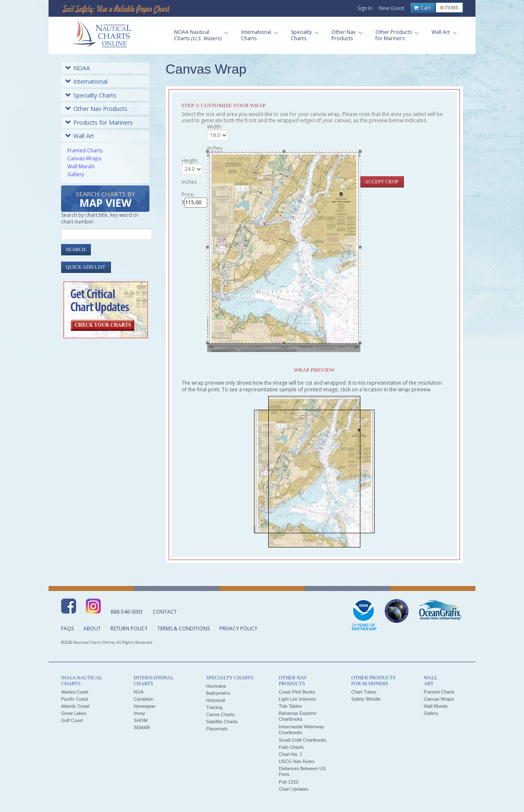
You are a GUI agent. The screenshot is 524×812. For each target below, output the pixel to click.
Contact (165, 612)
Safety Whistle (366, 699)
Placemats (217, 729)
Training (214, 707)
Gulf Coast (72, 720)
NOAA (78, 68)
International (86, 81)
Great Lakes (74, 713)
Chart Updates (294, 789)
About (92, 628)
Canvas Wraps (84, 158)
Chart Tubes (364, 692)
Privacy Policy (238, 628)
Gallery (76, 174)
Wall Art (80, 136)
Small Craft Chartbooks (303, 740)
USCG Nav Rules (297, 761)
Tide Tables (290, 706)
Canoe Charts (221, 714)
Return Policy (129, 628)
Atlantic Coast (75, 706)
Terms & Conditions (184, 628)
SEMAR (142, 727)
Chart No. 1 (290, 754)
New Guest (392, 8)
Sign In (365, 8)
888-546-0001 (127, 612)
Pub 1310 (289, 782)
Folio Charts (291, 747)
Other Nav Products (96, 109)
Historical (216, 700)
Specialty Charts (91, 95)
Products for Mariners (99, 122)
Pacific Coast (74, 699)
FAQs (67, 628)
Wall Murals (81, 166)
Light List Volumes (297, 699)
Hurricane (216, 686)
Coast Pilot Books (297, 692)
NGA (139, 692)
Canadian (143, 699)
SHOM (140, 720)
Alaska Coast (75, 692)
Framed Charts (85, 150)
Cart (422, 8)
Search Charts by (105, 200)
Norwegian (145, 706)
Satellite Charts (222, 722)
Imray (139, 713)
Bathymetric (218, 693)
